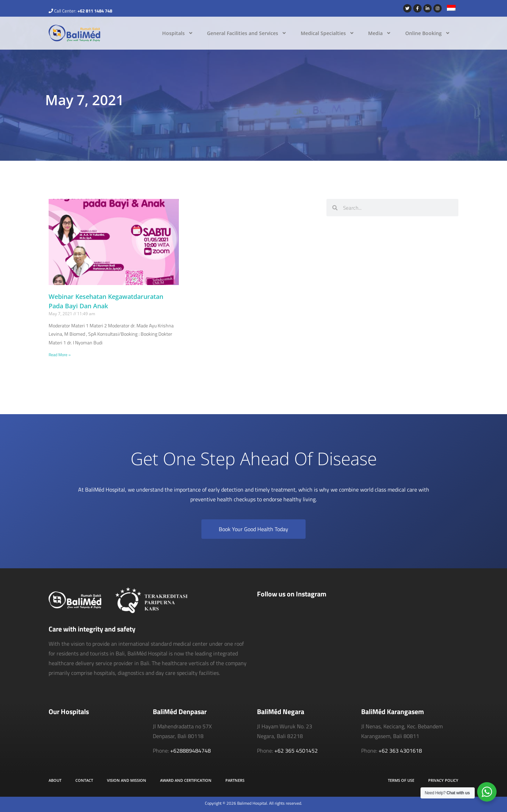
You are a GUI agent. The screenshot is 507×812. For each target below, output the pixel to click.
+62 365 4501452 (296, 751)
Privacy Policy (443, 780)
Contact (84, 780)
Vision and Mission (127, 780)
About (55, 780)
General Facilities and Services (247, 33)
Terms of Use (401, 780)
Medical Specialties (327, 33)
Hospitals (178, 33)
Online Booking (428, 33)
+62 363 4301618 (400, 751)
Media (380, 33)
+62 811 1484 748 (95, 11)
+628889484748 (190, 751)
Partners (235, 780)
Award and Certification (186, 780)
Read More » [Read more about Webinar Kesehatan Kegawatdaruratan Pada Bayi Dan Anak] (60, 355)
